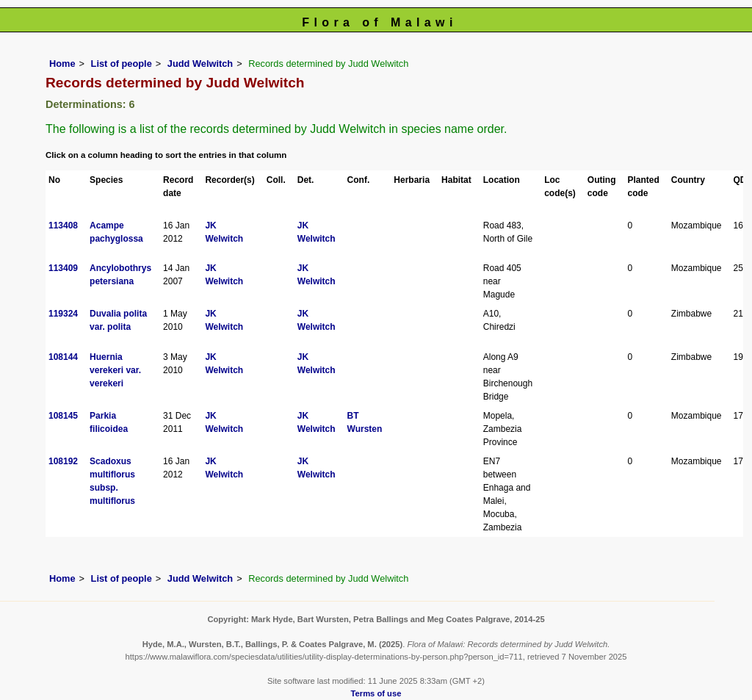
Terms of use (376, 693)
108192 (63, 461)
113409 (63, 268)
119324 (63, 314)
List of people (122, 64)
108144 (63, 357)
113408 (63, 225)
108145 (63, 416)
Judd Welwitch (200, 64)
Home (62, 64)
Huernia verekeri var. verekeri (115, 370)
